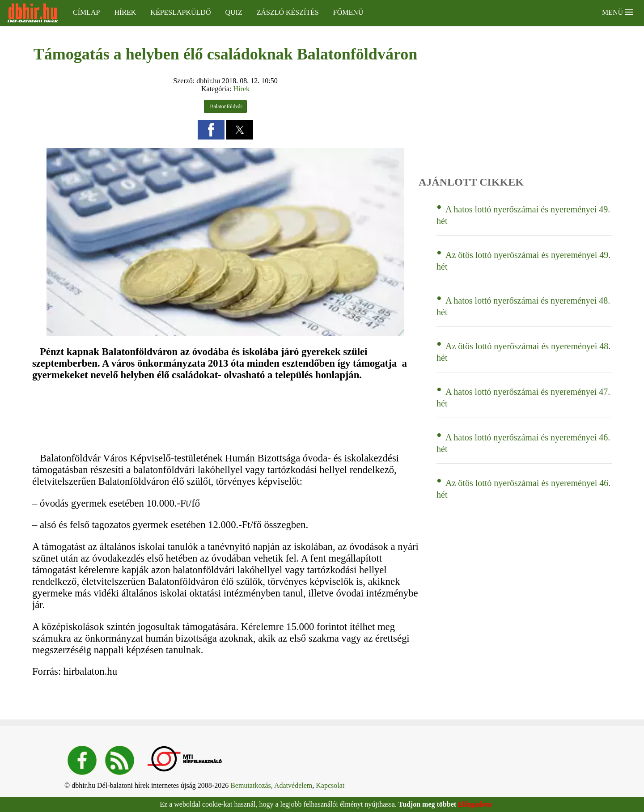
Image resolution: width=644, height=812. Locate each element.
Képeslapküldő (180, 12)
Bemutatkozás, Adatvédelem (271, 785)
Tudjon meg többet (427, 804)
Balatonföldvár (226, 106)
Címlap (86, 12)
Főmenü (348, 12)
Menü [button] (617, 12)
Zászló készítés (288, 12)
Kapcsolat (330, 785)
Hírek (125, 12)
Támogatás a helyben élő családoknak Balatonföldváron (225, 54)
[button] (211, 130)
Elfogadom (475, 804)
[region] (161, 417)
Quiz (233, 12)
